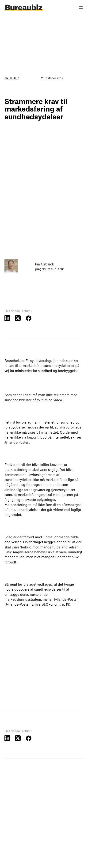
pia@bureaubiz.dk (49, 269)
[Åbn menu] (81, 7)
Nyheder (11, 78)
